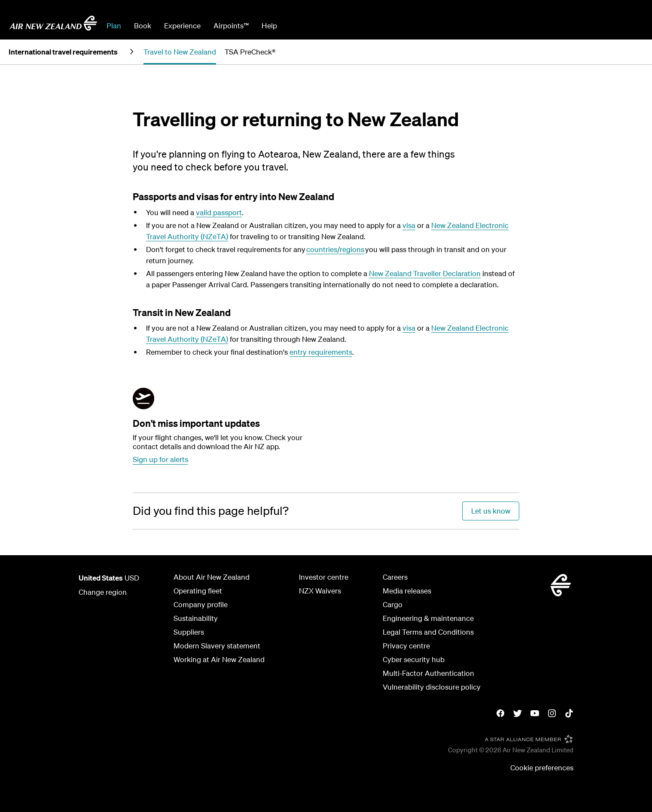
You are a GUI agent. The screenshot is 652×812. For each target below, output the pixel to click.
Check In (598, 26)
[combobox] (348, 25)
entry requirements (321, 352)
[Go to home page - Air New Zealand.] (53, 23)
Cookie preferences (542, 768)
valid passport (219, 212)
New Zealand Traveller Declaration (425, 273)
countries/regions (335, 249)
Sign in (632, 26)
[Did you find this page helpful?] (211, 511)
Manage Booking (548, 26)
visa (409, 225)
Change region (103, 592)
